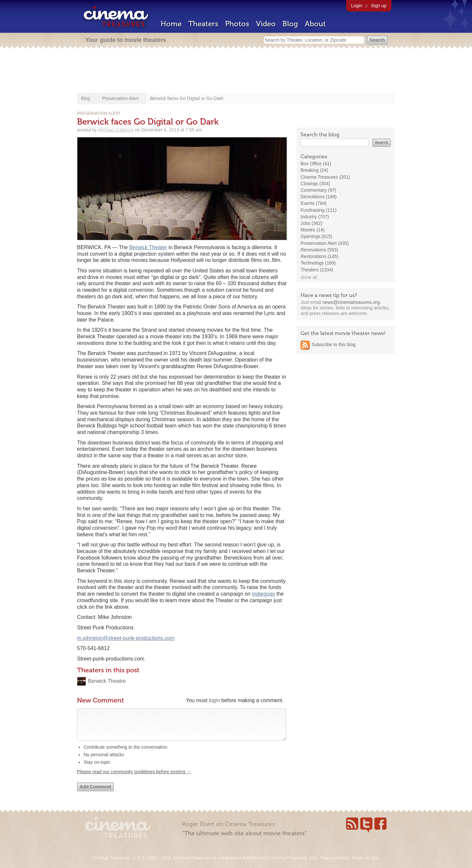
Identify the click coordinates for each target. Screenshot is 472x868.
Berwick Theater (148, 247)
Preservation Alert (120, 98)
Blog (290, 24)
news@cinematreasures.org (351, 302)
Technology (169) (318, 263)
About (315, 24)
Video (266, 24)
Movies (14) (313, 230)
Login (357, 6)
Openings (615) (316, 236)
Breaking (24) (314, 170)
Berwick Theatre (107, 681)
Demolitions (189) (319, 197)
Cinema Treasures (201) (325, 177)
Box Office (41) (316, 164)
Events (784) (314, 203)
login (214, 700)
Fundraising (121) (319, 210)
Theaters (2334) (317, 270)
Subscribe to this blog (334, 345)
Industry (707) (315, 217)
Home (171, 24)
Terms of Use (365, 858)
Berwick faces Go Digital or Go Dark (187, 98)
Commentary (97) (318, 190)
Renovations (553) (319, 250)
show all (309, 277)
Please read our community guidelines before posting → (134, 778)
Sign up (379, 6)
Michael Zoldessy (116, 130)
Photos (237, 24)
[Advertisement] (236, 71)
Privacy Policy (335, 858)
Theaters (203, 24)
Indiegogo (264, 594)
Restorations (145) (319, 256)
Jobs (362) (311, 223)
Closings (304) (315, 184)
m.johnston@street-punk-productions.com (126, 638)
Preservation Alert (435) (325, 243)
